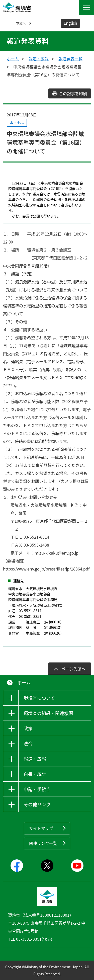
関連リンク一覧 (43, 843)
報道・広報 (39, 59)
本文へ (21, 23)
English (70, 23)
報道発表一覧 (70, 59)
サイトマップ (41, 828)
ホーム (13, 59)
